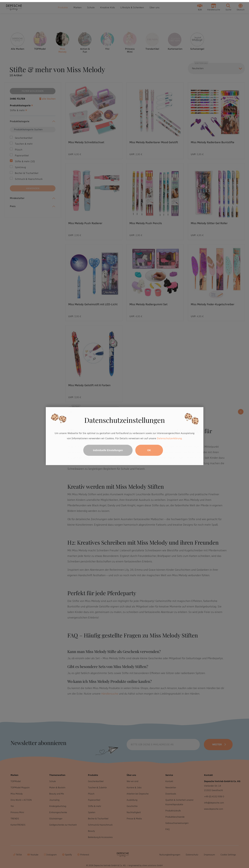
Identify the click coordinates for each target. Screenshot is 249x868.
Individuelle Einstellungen (108, 448)
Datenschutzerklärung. (170, 436)
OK (149, 448)
